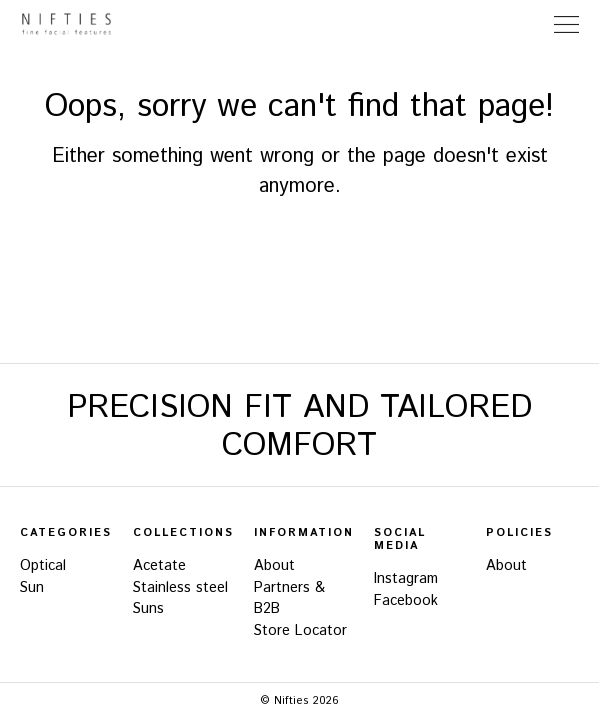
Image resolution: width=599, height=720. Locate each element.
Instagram (406, 579)
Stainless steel (180, 588)
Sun (32, 588)
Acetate (159, 566)
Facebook (406, 601)
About (274, 566)
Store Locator (528, 24)
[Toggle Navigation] (566, 24)
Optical (43, 566)
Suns (148, 609)
